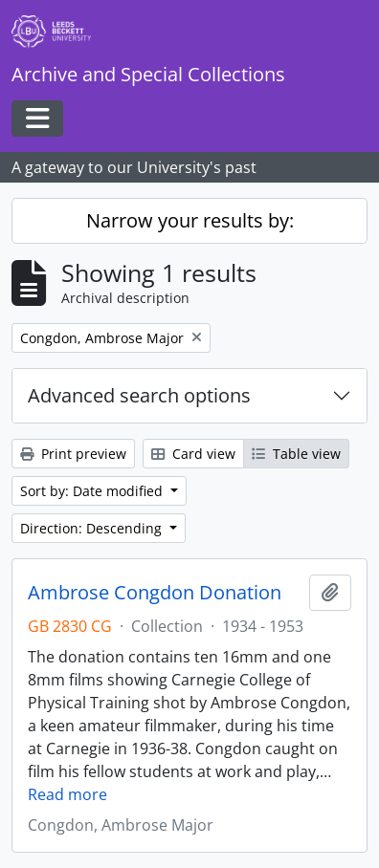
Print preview (73, 454)
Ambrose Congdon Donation (155, 593)
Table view (296, 454)
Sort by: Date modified (93, 491)
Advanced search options (139, 395)
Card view (193, 454)
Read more (67, 794)
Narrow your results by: (190, 220)
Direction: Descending (93, 528)
